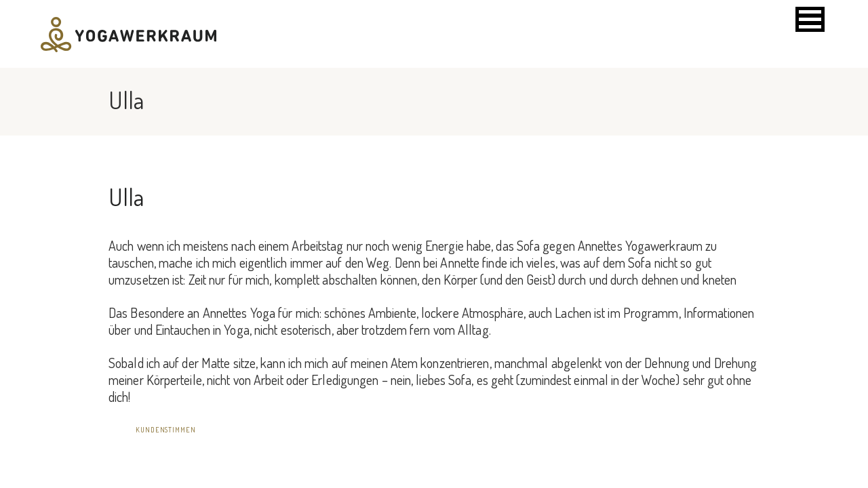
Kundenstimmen (166, 430)
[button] (810, 19)
